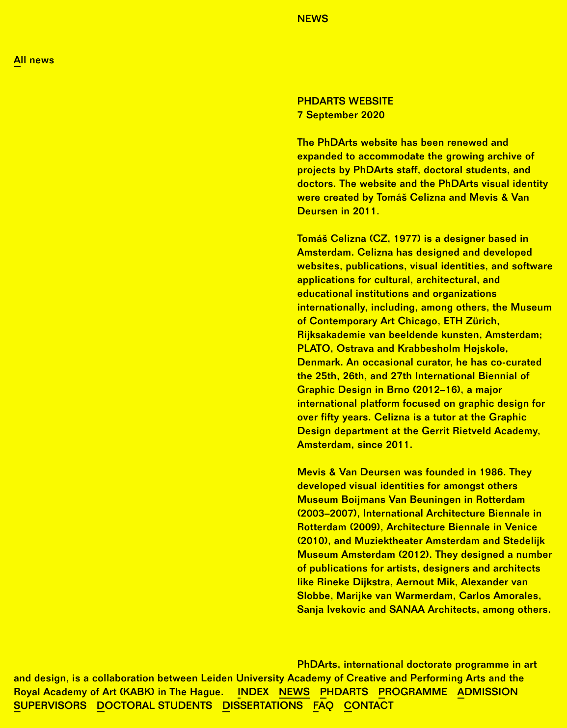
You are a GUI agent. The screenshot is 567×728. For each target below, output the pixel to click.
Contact (369, 707)
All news (34, 62)
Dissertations (263, 707)
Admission (488, 693)
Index (253, 693)
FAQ (324, 707)
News (295, 693)
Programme (413, 693)
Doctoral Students (155, 707)
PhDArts (344, 693)
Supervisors (50, 707)
